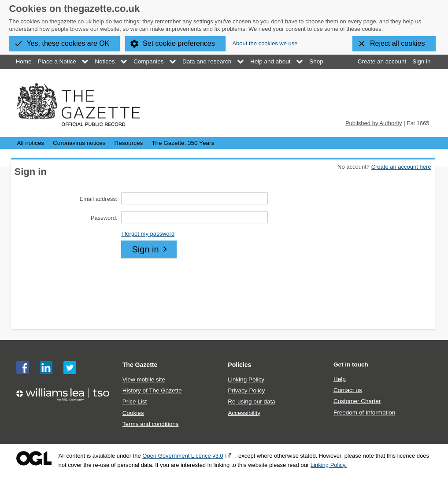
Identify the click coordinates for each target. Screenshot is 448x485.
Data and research (207, 61)
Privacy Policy (246, 391)
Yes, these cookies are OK (68, 43)
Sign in (421, 61)
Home (24, 61)
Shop (316, 61)
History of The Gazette (152, 391)
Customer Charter (357, 401)
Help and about (270, 61)
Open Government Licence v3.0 (183, 456)
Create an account (382, 61)
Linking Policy (246, 379)
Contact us (348, 390)
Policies (239, 365)
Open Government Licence (34, 458)
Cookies (133, 413)
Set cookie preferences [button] (179, 43)
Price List (135, 402)
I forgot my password (148, 234)
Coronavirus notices (79, 143)
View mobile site (144, 379)
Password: (104, 218)
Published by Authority (374, 123)
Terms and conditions (151, 424)
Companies (148, 61)
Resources (129, 143)
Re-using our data (251, 402)
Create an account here (401, 167)
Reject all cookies (398, 43)
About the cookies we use (265, 43)
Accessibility (244, 413)
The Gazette (140, 365)
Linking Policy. (329, 465)
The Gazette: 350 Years (183, 143)
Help (340, 379)
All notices (31, 143)
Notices (105, 61)
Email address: (99, 199)
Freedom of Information (364, 413)
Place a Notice (57, 61)
